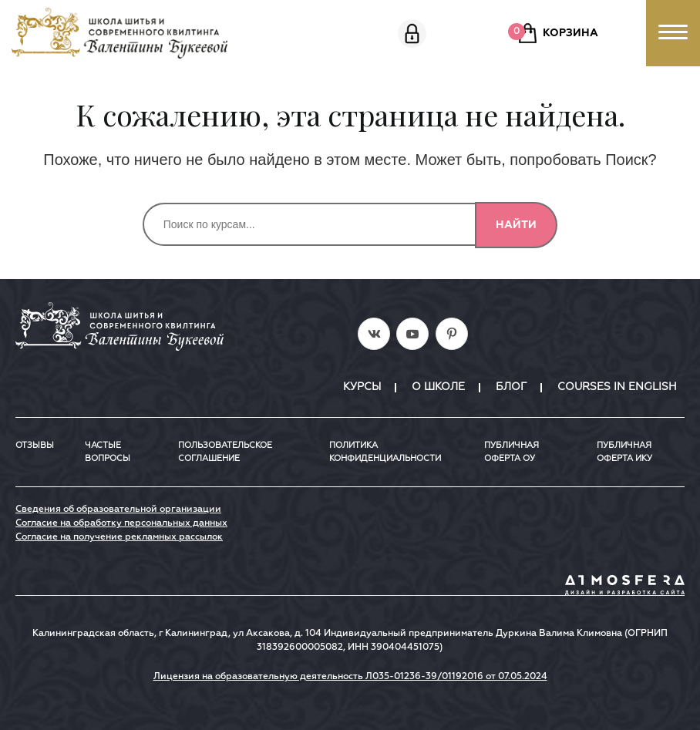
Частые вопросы (108, 452)
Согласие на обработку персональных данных (121, 523)
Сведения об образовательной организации (118, 510)
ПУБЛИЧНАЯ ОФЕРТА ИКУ (624, 452)
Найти (516, 225)
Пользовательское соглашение (225, 452)
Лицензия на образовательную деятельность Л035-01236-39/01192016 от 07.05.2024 (350, 677)
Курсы (362, 387)
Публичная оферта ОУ (512, 452)
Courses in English (617, 387)
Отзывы (35, 445)
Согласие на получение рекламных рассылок (119, 537)
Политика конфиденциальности (385, 452)
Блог (511, 387)
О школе (438, 387)
